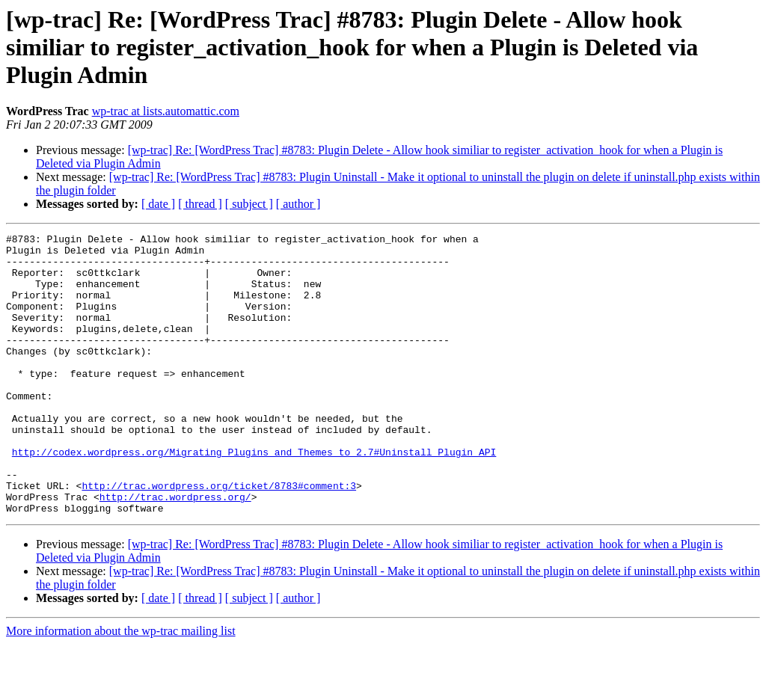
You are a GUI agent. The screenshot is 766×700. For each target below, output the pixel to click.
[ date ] (158, 204)
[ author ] (298, 204)
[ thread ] (200, 204)
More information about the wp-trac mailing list (121, 687)
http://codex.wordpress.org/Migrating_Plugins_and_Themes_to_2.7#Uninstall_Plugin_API (254, 497)
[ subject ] (249, 204)
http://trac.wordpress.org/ (175, 550)
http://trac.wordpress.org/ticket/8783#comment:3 (219, 537)
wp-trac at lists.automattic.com (166, 111)
